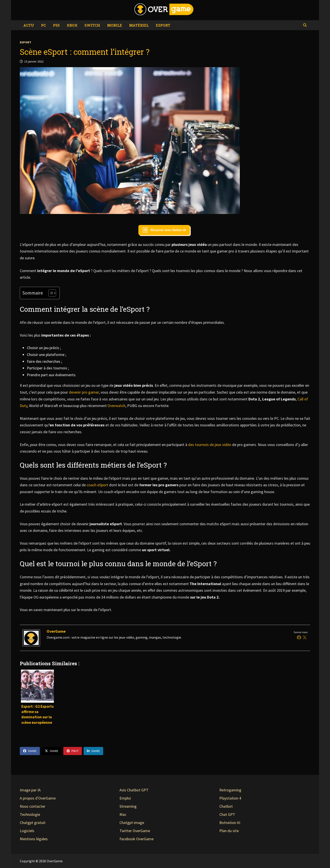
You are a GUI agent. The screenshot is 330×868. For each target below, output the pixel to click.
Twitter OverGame (135, 831)
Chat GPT (227, 814)
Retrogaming (230, 790)
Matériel (139, 25)
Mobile (115, 25)
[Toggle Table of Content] (50, 293)
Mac (123, 814)
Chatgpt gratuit (33, 823)
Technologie (30, 814)
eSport (163, 25)
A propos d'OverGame (38, 798)
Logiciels (27, 831)
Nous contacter (33, 806)
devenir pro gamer (84, 392)
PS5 (56, 25)
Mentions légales (34, 839)
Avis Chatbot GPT (134, 790)
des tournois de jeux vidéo (210, 445)
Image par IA (30, 790)
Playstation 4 (230, 798)
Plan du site (229, 831)
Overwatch (116, 406)
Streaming (128, 806)
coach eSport (97, 485)
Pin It (73, 751)
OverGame (56, 631)
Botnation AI (230, 823)
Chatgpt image (132, 823)
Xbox (72, 25)
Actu (29, 25)
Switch (92, 25)
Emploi (125, 798)
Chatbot (226, 806)
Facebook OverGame (137, 839)
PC (44, 25)
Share (30, 751)
